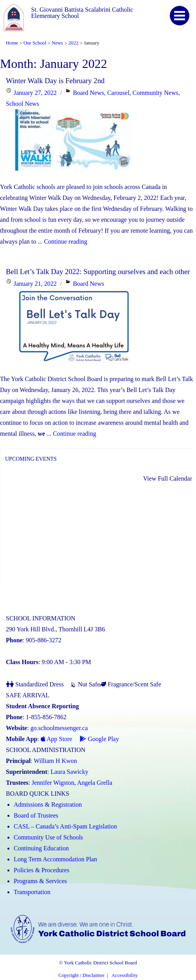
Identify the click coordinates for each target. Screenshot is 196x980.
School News (22, 104)
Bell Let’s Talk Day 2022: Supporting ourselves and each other (98, 272)
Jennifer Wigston (53, 783)
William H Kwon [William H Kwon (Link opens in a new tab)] (55, 761)
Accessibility (125, 975)
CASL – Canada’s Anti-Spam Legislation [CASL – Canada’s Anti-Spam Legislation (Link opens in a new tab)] (65, 826)
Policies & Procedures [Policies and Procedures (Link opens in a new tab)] (41, 870)
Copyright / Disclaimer (81, 975)
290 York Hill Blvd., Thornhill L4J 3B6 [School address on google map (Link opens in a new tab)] (56, 629)
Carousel (118, 93)
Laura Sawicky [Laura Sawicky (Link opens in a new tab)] (69, 772)
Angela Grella (95, 783)
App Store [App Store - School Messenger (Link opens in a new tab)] (56, 739)
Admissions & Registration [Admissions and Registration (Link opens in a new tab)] (48, 804)
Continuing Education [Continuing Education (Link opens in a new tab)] (41, 848)
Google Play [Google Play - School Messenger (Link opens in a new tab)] (99, 739)
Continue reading (66, 241)
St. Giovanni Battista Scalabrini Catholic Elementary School (82, 13)
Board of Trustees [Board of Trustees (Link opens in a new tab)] (36, 815)
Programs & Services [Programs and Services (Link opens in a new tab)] (40, 881)
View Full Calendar (168, 478)
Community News (156, 93)
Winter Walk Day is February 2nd (55, 81)
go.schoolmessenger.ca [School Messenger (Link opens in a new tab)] (59, 728)
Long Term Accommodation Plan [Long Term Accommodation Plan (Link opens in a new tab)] (55, 859)
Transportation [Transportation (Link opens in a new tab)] (32, 892)
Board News (88, 93)
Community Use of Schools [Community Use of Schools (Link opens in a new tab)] (48, 837)
